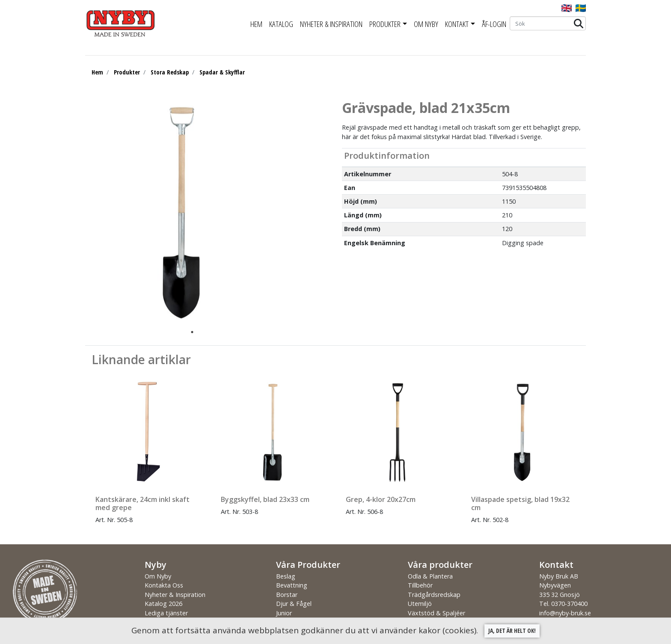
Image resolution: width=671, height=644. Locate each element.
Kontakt (457, 24)
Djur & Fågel (294, 604)
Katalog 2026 (163, 604)
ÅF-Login (494, 24)
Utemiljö (420, 604)
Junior (284, 613)
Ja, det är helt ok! (512, 631)
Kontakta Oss (164, 585)
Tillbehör (420, 585)
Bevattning (292, 585)
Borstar (287, 595)
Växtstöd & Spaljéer (436, 613)
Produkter (385, 24)
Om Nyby (426, 24)
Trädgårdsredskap (434, 595)
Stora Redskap (170, 72)
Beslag (286, 576)
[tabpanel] (186, 213)
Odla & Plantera (430, 576)
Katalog (281, 24)
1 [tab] (192, 332)
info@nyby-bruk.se (565, 613)
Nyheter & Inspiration (331, 24)
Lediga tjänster (166, 613)
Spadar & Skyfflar (222, 72)
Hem (256, 24)
